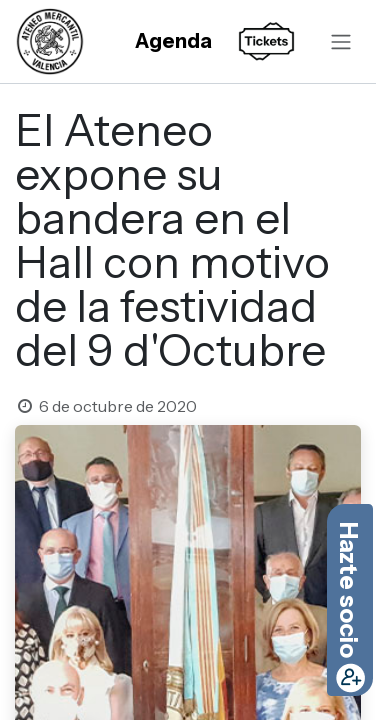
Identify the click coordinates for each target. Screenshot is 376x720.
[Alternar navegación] (341, 41)
